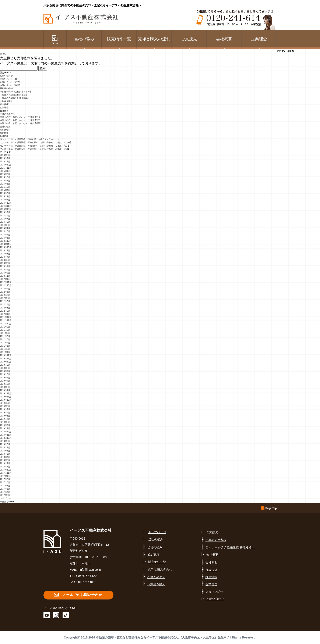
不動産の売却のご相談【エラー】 (16, 92)
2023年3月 (5, 270)
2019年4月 (5, 419)
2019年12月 (6, 393)
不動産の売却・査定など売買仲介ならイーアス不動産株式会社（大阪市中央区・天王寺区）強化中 (161, 637)
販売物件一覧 (119, 39)
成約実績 (153, 555)
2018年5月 (5, 454)
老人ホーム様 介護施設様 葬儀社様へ (230, 547)
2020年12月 (6, 355)
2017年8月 (5, 482)
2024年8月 (5, 216)
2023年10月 (6, 247)
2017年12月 (6, 470)
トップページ (157, 532)
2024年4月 (5, 228)
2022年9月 (5, 289)
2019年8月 (5, 406)
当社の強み (5, 127)
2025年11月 (6, 168)
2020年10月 (6, 362)
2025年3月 (5, 193)
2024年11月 (6, 206)
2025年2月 (5, 196)
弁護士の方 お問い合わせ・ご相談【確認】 (21, 123)
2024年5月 (5, 225)
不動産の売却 (6, 88)
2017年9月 (5, 479)
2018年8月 (5, 444)
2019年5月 (5, 416)
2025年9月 (5, 174)
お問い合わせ (6, 76)
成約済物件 (5, 130)
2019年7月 (5, 409)
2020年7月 (5, 371)
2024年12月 (6, 203)
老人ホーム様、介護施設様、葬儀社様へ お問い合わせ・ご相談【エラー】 (36, 142)
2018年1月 (5, 467)
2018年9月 (5, 441)
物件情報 (4, 136)
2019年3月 (5, 422)
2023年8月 (5, 254)
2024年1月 (5, 238)
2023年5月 (5, 263)
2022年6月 (5, 298)
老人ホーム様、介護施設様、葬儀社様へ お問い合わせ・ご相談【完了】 (35, 146)
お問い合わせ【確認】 (11, 85)
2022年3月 (5, 308)
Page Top (271, 508)
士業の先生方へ (7, 114)
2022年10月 (6, 285)
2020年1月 (5, 390)
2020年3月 (5, 384)
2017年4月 (5, 492)
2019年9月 (5, 403)
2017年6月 (5, 489)
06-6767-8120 (87, 576)
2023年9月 (5, 251)
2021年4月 (5, 343)
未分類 (3, 54)
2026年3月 (5, 155)
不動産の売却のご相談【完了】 (15, 95)
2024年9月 (5, 212)
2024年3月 (5, 231)
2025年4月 (5, 190)
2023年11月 (6, 244)
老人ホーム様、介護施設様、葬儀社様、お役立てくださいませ (30, 139)
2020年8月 (5, 368)
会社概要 (4, 111)
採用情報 (4, 133)
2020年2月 (5, 387)
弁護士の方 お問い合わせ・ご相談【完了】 (21, 120)
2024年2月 (5, 235)
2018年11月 (6, 435)
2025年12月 (6, 165)
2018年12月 (6, 432)
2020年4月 (5, 381)
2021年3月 (5, 346)
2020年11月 (6, 359)
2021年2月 (5, 349)
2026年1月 (5, 162)
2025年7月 (5, 181)
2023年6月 (5, 260)
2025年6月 (5, 184)
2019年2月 (5, 425)
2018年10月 (6, 438)
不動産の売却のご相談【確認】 (15, 98)
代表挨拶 (4, 104)
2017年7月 (5, 486)
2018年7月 (5, 448)
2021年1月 (5, 352)
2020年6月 (5, 374)
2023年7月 (5, 257)
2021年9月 (5, 327)
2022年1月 (5, 314)
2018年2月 (5, 463)
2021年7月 (5, 333)
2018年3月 (5, 460)
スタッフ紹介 (214, 592)
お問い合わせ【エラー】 (12, 79)
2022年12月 (6, 279)
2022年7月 (5, 295)
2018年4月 (5, 457)
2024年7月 (5, 219)
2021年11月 (6, 320)
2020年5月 (5, 378)
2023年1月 (5, 276)
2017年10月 (6, 476)
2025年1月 (5, 200)
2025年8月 (5, 177)
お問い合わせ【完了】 (11, 82)
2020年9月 (5, 365)
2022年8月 (5, 292)
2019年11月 (6, 397)
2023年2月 (5, 273)
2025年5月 (5, 187)
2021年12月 (6, 317)
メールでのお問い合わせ (82, 595)
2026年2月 (5, 158)
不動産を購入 (6, 101)
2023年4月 (5, 266)
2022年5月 (5, 301)
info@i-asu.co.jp (90, 570)
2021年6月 (5, 336)
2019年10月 (6, 400)
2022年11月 (6, 282)
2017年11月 (6, 473)
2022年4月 (5, 305)
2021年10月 (6, 324)
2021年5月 (5, 339)
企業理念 (259, 39)
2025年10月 (6, 171)
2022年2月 (5, 311)
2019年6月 (5, 413)
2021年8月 (5, 330)
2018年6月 (5, 451)
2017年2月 (5, 495)
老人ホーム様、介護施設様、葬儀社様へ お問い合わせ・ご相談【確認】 (35, 149)
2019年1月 (5, 428)
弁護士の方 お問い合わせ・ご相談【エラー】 (22, 117)
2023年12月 (6, 241)
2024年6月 (5, 222)
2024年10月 (6, 209)
